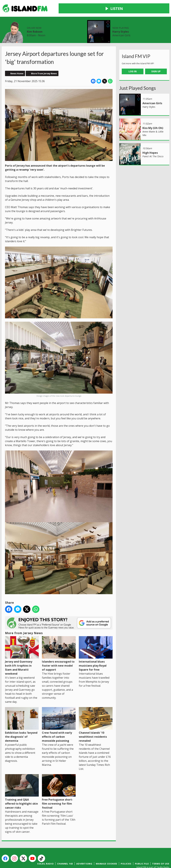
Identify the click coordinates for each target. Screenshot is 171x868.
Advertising (84, 852)
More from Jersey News (44, 62)
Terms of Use (161, 852)
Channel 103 (65, 852)
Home (7, 27)
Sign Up (156, 60)
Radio (35, 27)
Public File (142, 852)
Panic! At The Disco (153, 145)
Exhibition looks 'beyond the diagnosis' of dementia (22, 714)
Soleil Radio (46, 852)
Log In (133, 60)
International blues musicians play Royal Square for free (96, 643)
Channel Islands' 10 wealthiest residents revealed (96, 714)
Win (61, 27)
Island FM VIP (136, 45)
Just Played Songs (138, 77)
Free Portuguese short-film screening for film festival (59, 781)
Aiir (167, 860)
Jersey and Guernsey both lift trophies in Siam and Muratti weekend (22, 645)
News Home (17, 62)
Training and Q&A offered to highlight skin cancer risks (22, 781)
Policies (126, 852)
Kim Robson (84, 11)
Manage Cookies (107, 852)
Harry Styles (141, 11)
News (21, 27)
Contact (75, 27)
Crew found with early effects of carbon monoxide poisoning (59, 714)
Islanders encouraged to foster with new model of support (59, 643)
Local (49, 27)
